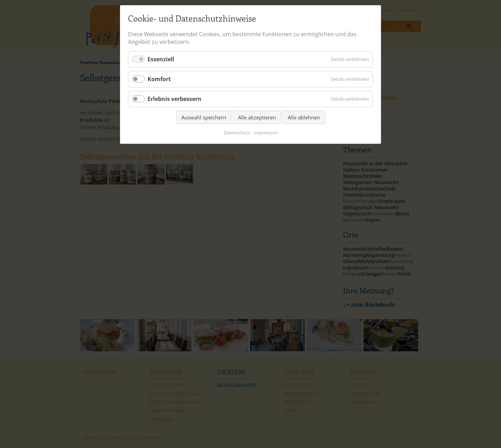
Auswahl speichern (204, 117)
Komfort (159, 79)
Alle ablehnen (304, 117)
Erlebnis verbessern (174, 99)
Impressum (266, 133)
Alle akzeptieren (257, 117)
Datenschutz (237, 133)
